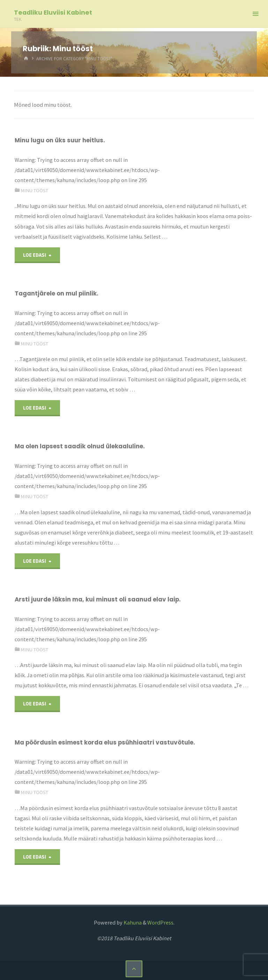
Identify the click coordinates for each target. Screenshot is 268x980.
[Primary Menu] (255, 14)
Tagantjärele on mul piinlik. (57, 293)
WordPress (160, 922)
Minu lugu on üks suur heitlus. (60, 140)
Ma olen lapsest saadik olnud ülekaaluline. (80, 446)
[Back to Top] (134, 969)
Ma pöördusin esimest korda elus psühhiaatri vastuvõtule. (105, 742)
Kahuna (132, 922)
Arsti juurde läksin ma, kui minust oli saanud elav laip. (98, 599)
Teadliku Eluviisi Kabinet (53, 12)
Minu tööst (34, 190)
